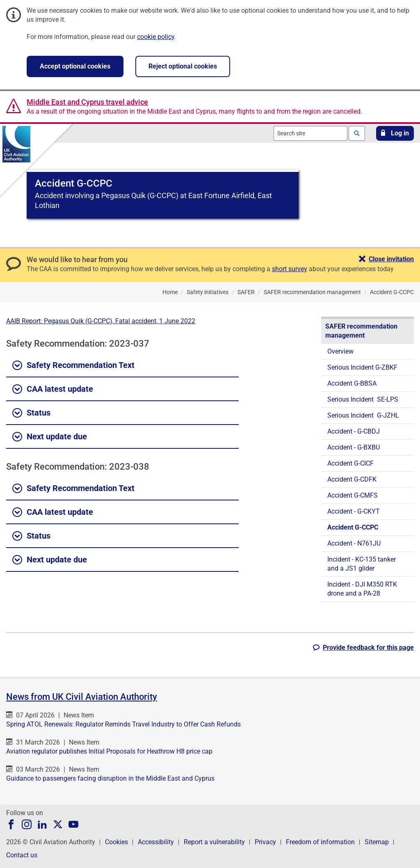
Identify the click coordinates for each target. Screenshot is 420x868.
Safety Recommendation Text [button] (73, 365)
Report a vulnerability (214, 842)
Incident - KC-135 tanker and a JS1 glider (362, 564)
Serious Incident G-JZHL (363, 415)
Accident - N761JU (354, 543)
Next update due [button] (50, 437)
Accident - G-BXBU (354, 447)
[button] (395, 133)
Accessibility (156, 842)
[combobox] (310, 133)
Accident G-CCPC (353, 527)
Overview (340, 351)
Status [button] (31, 413)
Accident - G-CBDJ (354, 431)
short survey (290, 269)
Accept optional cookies (75, 66)
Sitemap (377, 842)
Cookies (116, 842)
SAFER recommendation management (361, 331)
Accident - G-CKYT (354, 511)
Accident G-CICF (350, 463)
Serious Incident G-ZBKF (362, 367)
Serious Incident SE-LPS (363, 399)
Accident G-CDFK (352, 479)
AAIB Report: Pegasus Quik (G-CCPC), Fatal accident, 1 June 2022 (101, 321)
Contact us (22, 855)
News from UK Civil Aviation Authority (82, 697)
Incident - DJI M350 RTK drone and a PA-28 (362, 589)
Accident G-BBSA (352, 383)
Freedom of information (320, 842)
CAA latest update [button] (53, 389)
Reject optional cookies (183, 66)
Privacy (265, 842)
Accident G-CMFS (353, 495)
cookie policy (156, 37)
